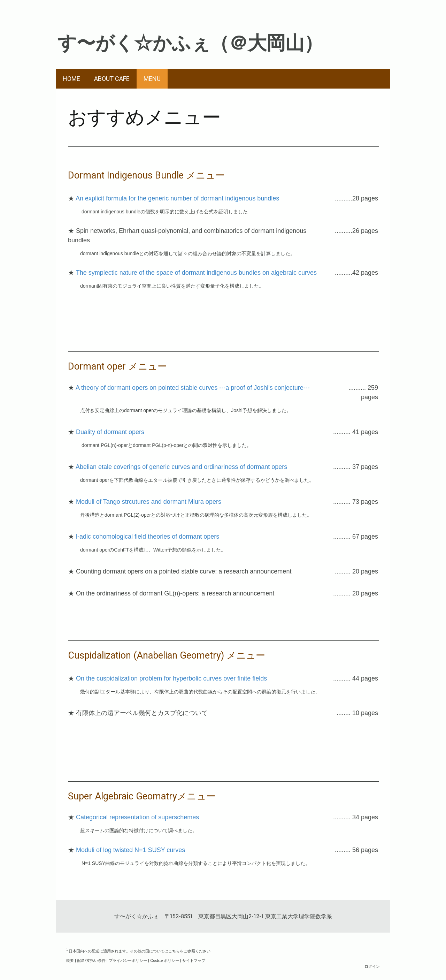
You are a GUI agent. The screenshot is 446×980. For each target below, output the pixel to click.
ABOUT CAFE (112, 79)
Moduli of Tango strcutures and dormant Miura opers (149, 502)
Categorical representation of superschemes (137, 817)
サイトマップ (194, 960)
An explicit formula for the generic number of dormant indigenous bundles (177, 198)
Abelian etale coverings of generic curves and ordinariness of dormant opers (181, 467)
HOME (71, 79)
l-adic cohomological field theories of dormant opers (148, 537)
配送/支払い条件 (91, 960)
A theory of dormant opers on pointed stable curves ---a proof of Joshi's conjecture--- (193, 388)
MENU (152, 79)
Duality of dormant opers (110, 432)
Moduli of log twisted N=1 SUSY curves (130, 850)
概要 (70, 960)
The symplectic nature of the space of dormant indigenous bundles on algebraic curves (196, 273)
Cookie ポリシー (165, 960)
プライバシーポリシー (128, 960)
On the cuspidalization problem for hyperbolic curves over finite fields (171, 678)
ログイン (372, 966)
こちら (174, 951)
